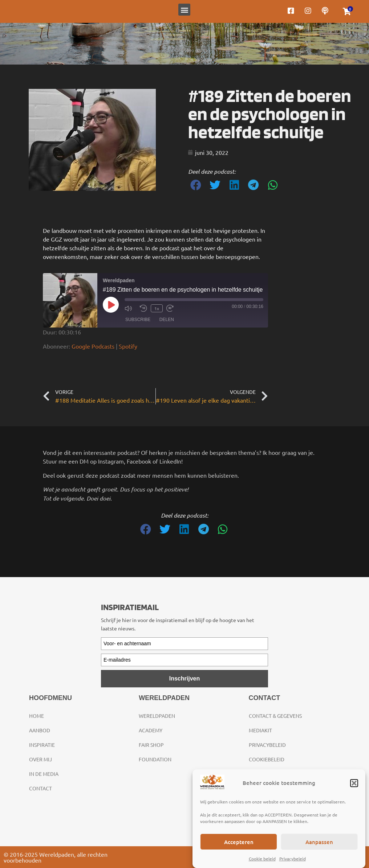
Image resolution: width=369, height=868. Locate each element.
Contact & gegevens (275, 716)
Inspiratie (42, 745)
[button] (354, 783)
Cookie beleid (262, 859)
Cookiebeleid (267, 759)
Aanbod (40, 730)
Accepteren (239, 842)
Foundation (155, 759)
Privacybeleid (293, 859)
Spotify (128, 346)
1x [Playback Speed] (157, 308)
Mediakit (260, 730)
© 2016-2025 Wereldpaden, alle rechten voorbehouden (56, 857)
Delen (167, 320)
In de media (44, 774)
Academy (151, 730)
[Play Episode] (111, 305)
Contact (40, 788)
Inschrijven (184, 678)
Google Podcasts (93, 346)
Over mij (40, 759)
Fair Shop (151, 745)
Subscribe (138, 320)
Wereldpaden (157, 716)
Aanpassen (319, 842)
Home (37, 716)
